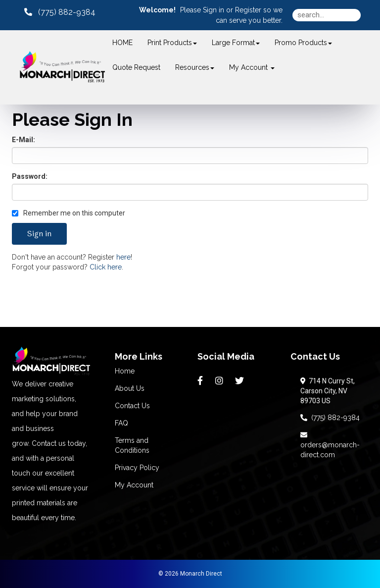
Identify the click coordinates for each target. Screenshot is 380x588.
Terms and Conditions (132, 445)
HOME (122, 43)
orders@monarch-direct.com (330, 445)
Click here (106, 267)
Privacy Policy (137, 468)
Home (125, 371)
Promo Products (303, 43)
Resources (195, 67)
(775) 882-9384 (330, 418)
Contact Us (132, 406)
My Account (134, 485)
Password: (30, 176)
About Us (130, 388)
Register (248, 10)
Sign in (214, 10)
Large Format (236, 43)
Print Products (172, 43)
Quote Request (136, 67)
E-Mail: (24, 140)
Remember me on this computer (69, 213)
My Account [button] (252, 67)
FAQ (121, 423)
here (123, 257)
